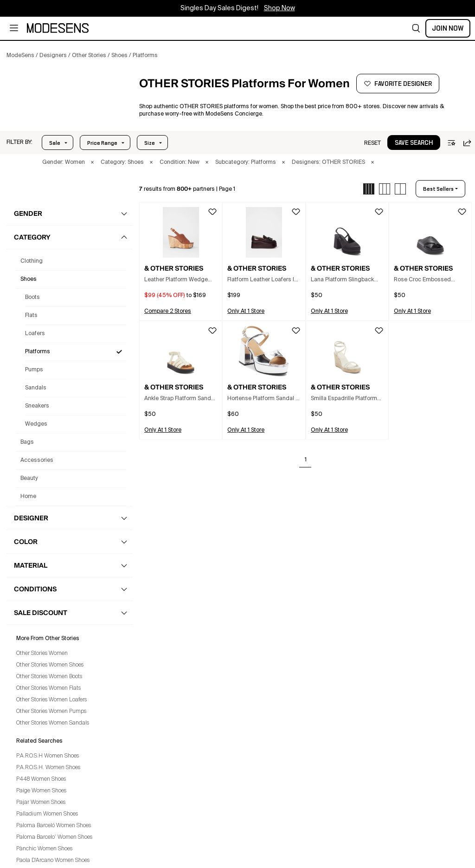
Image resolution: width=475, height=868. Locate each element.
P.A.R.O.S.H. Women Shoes (48, 768)
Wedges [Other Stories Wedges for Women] (36, 424)
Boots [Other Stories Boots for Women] (32, 298)
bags (27, 442)
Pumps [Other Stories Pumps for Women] (34, 370)
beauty (29, 479)
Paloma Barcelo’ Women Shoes (54, 837)
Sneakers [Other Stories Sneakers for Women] (37, 406)
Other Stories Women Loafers (51, 700)
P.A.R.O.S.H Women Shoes (48, 756)
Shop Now (279, 8)
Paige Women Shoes (41, 791)
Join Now (448, 28)
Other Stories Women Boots (49, 677)
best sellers (438, 189)
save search (414, 143)
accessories (37, 460)
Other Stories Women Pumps (51, 712)
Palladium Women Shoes (47, 814)
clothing (32, 261)
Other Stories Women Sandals (53, 723)
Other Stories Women (42, 654)
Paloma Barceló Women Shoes (54, 826)
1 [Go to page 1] (306, 460)
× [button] (92, 162)
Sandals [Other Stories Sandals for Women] (36, 388)
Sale (55, 143)
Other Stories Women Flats (48, 688)
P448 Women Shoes (41, 779)
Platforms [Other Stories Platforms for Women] (38, 352)
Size (150, 143)
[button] (416, 28)
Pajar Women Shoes (41, 803)
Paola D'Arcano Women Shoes (53, 861)
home (28, 497)
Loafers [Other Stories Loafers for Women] (35, 334)
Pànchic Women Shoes (44, 849)
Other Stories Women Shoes (50, 665)
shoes (29, 279)
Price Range (102, 143)
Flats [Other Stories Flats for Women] (31, 316)
